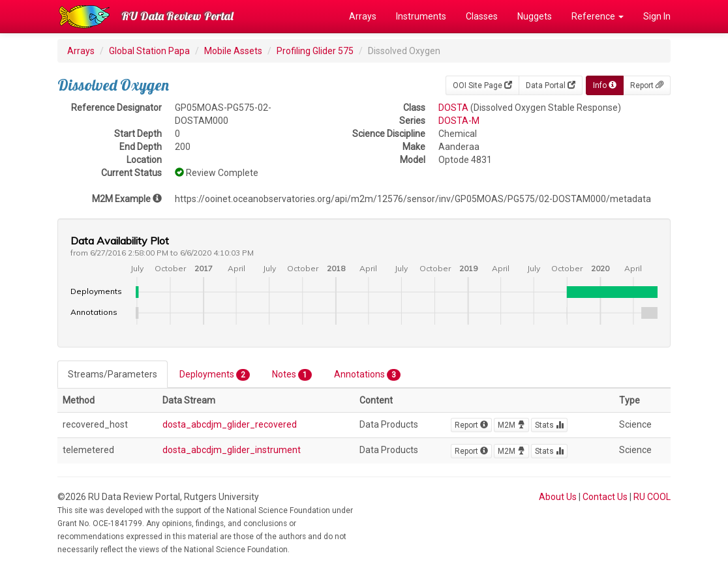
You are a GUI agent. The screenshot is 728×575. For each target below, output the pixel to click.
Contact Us (605, 497)
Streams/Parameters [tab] (113, 374)
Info (605, 85)
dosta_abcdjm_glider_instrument (232, 450)
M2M (511, 425)
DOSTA (453, 108)
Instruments (421, 16)
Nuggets (535, 16)
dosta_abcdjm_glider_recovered (230, 424)
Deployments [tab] (215, 375)
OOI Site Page (482, 85)
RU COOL (652, 497)
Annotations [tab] (367, 375)
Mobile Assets (233, 51)
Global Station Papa (149, 51)
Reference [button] (598, 16)
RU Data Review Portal (177, 16)
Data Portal (551, 85)
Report (647, 85)
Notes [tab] (292, 375)
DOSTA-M (459, 121)
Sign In (657, 16)
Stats (549, 425)
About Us (558, 497)
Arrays (363, 16)
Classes (482, 16)
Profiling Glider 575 (315, 51)
